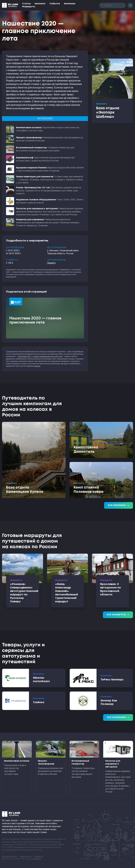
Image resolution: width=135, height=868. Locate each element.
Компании (70, 4)
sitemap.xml (39, 856)
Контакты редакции (9, 856)
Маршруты (29, 7)
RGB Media (37, 859)
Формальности (26, 856)
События (55, 4)
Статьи (26, 4)
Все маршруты (118, 615)
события (37, 366)
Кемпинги (40, 4)
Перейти (51, 263)
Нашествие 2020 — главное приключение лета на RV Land (40, 356)
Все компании (118, 717)
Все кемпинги (119, 505)
